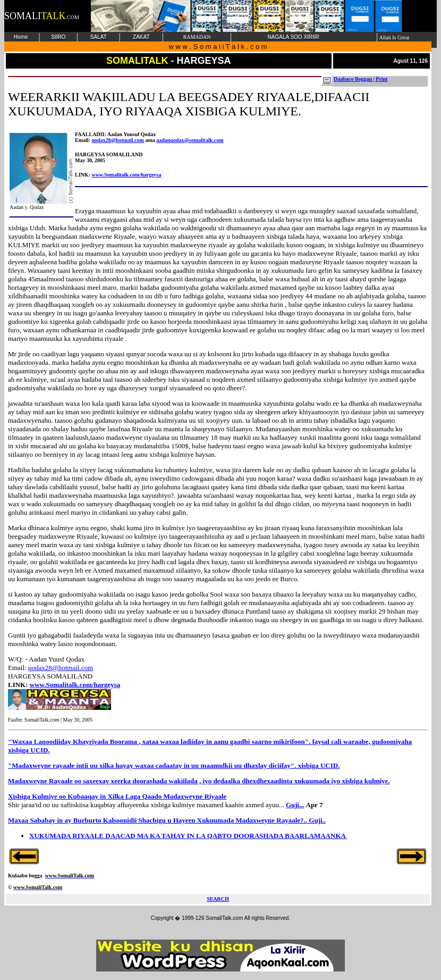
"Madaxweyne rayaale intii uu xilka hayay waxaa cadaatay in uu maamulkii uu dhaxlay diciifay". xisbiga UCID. (174, 765)
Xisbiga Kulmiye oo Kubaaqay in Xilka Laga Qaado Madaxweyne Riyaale (117, 796)
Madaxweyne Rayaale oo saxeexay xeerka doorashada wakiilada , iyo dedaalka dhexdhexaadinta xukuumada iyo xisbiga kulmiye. (199, 781)
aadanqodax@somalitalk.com (190, 140)
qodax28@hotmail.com (117, 140)
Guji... (295, 805)
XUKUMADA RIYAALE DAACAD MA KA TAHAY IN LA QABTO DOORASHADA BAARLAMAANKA (188, 836)
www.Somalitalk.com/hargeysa (126, 175)
